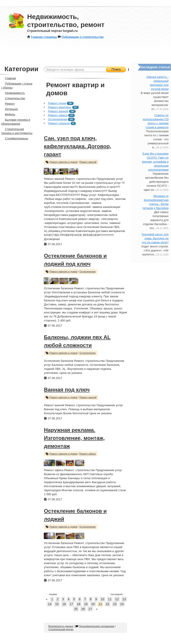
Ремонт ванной (58, 111)
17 (71, 604)
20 (93, 604)
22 (108, 604)
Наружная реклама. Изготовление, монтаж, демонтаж (74, 438)
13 (124, 599)
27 (90, 609)
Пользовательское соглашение (95, 626)
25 (76, 609)
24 (122, 604)
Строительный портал (61, 629)
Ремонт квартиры (60, 107)
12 (117, 599)
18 (79, 604)
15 (57, 604)
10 (102, 599)
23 (115, 604)
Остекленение (57, 119)
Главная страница (42, 37)
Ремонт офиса (58, 115)
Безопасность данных (61, 626)
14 (50, 604)
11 (110, 599)
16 (64, 604)
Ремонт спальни (59, 123)
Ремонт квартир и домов (63, 162)
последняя (118, 594)
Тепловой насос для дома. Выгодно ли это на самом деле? (155, 238)
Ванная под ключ (67, 390)
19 (86, 604)
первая (51, 594)
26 (83, 609)
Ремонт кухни (57, 103)
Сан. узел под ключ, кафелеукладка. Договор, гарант (77, 146)
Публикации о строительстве (81, 37)
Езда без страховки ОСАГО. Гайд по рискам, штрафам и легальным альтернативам (155, 162)
